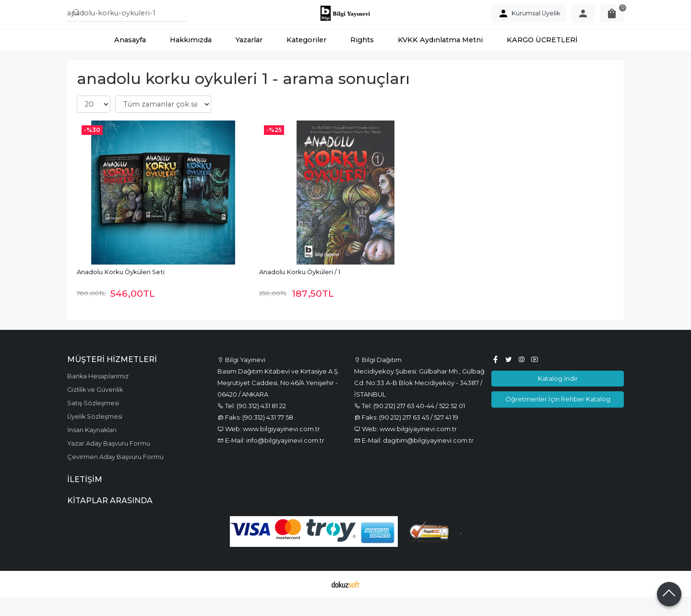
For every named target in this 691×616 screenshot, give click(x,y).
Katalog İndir (558, 398)
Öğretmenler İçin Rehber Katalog (558, 418)
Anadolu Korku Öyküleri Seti (121, 291)
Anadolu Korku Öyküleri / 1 (300, 291)
